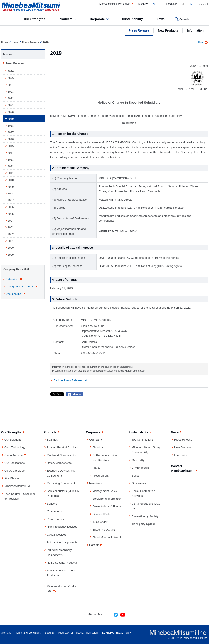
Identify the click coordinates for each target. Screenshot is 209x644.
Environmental (141, 468)
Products (66, 19)
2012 (11, 166)
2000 (11, 248)
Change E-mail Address (23, 287)
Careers (96, 545)
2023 (11, 92)
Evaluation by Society (145, 516)
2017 (11, 132)
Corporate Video (14, 471)
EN (190, 4)
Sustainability (133, 19)
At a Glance (12, 478)
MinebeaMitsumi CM (17, 486)
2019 (11, 119)
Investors (95, 483)
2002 (11, 234)
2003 (11, 227)
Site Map (6, 633)
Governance (139, 483)
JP (184, 4)
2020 (11, 112)
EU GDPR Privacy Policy (116, 633)
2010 (11, 180)
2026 (11, 71)
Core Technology (15, 447)
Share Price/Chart (104, 530)
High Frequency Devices (62, 527)
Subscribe (14, 279)
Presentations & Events (107, 506)
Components (55, 511)
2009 (11, 187)
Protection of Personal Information (78, 633)
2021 (11, 105)
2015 (11, 146)
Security (50, 633)
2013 (11, 160)
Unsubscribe (16, 294)
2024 (11, 85)
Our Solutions (13, 440)
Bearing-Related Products (63, 447)
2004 (11, 221)
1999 (11, 255)
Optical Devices (56, 535)
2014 (11, 153)
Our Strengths (35, 19)
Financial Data (101, 514)
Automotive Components (62, 542)
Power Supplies (56, 519)
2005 (11, 214)
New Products (168, 30)
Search (184, 19)
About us (98, 447)
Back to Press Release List (70, 380)
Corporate (97, 19)
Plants (96, 468)
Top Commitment (142, 440)
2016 (11, 139)
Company (96, 440)
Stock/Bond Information (107, 499)
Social (136, 476)
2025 (11, 78)
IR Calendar (100, 522)
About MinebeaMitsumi (107, 537)
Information (195, 30)
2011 (11, 173)
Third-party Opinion (144, 524)
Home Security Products (62, 563)
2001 (11, 241)
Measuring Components (62, 483)
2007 (11, 200)
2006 (11, 207)
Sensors (52, 504)
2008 (11, 194)
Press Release (139, 30)
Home (5, 42)
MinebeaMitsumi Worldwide (117, 4)
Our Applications (14, 463)
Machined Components (61, 455)
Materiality (138, 460)
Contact (204, 4)
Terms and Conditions (28, 633)
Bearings (52, 440)
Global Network (16, 455)
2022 (11, 98)
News (160, 19)
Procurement (100, 476)
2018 (11, 126)
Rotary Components (59, 463)
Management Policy (105, 491)
